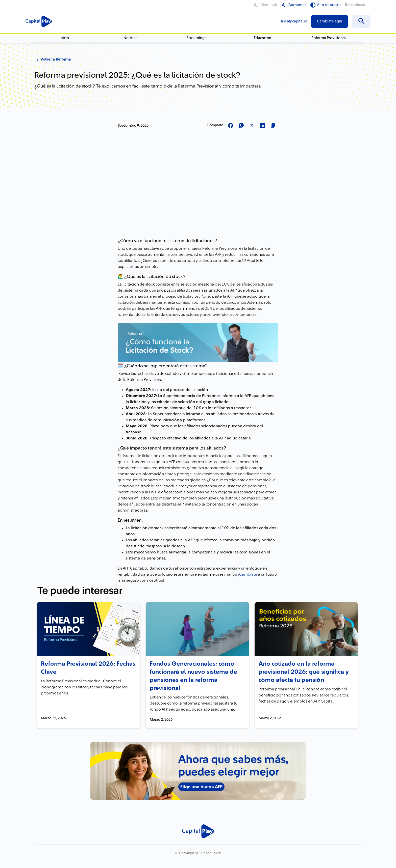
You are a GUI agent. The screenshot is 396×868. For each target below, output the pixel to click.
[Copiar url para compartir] (273, 126)
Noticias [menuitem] (130, 38)
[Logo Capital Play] (39, 21)
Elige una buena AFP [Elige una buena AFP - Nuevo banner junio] (201, 787)
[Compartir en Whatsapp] (241, 126)
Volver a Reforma (53, 60)
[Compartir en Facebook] (231, 126)
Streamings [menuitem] (196, 38)
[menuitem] (361, 22)
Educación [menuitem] (263, 38)
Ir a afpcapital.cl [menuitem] (294, 21)
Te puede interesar (80, 591)
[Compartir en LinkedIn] (262, 126)
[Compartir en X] (252, 126)
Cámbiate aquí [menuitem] (330, 21)
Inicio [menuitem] (64, 38)
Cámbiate (248, 574)
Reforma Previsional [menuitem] (329, 38)
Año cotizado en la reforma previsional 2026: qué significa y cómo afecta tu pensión (304, 672)
